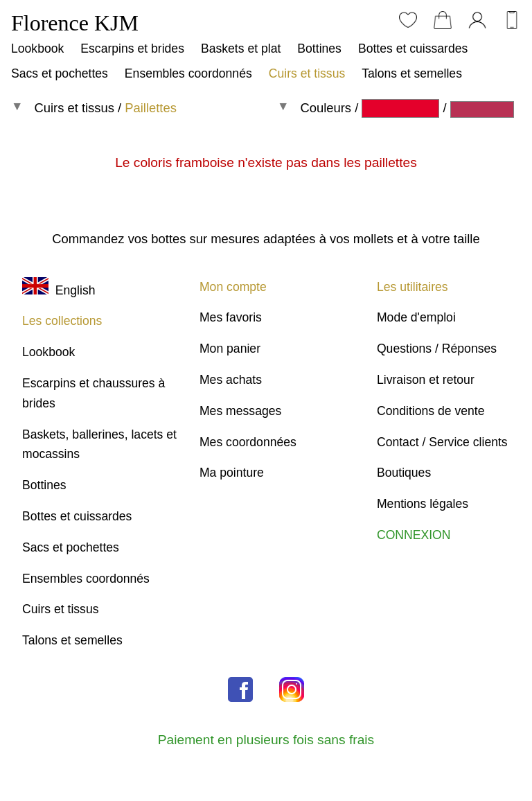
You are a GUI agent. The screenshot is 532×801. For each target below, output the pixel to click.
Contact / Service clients (442, 442)
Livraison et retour (426, 380)
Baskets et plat (241, 49)
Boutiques (404, 473)
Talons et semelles (412, 73)
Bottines (319, 49)
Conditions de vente (431, 411)
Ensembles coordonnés (188, 73)
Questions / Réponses (437, 349)
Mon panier (230, 349)
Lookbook (37, 49)
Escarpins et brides (132, 49)
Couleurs (326, 108)
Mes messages (240, 411)
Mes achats (231, 380)
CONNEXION (414, 535)
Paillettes (151, 108)
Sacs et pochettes (60, 73)
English (59, 290)
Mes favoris (231, 317)
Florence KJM (75, 23)
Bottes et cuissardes (413, 49)
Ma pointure (232, 473)
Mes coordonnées (248, 442)
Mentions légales (423, 504)
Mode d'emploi (416, 317)
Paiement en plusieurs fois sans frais (266, 740)
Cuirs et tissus (307, 73)
